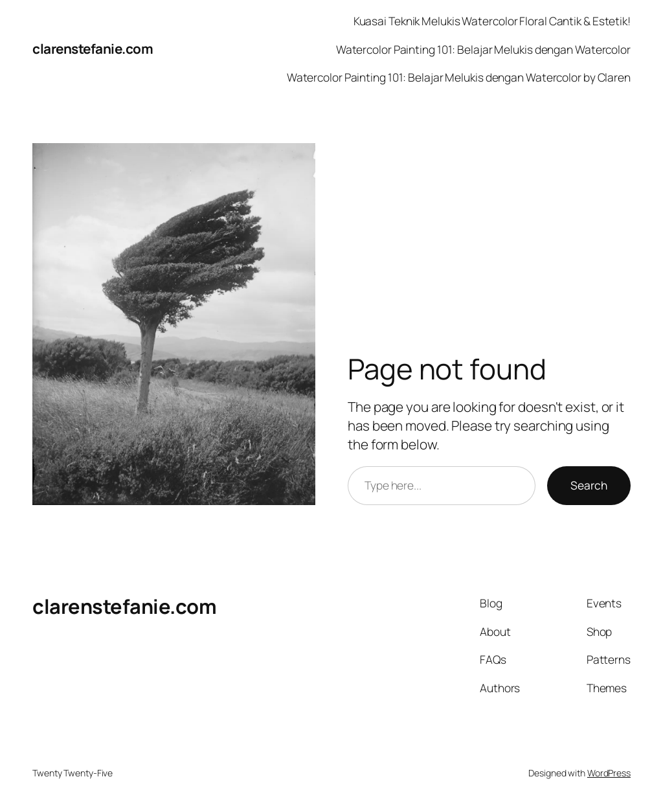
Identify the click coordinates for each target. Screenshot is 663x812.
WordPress (609, 773)
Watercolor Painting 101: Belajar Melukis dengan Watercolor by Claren (459, 77)
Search (589, 485)
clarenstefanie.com (93, 49)
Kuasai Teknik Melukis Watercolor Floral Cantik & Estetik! (492, 21)
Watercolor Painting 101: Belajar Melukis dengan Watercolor (483, 49)
